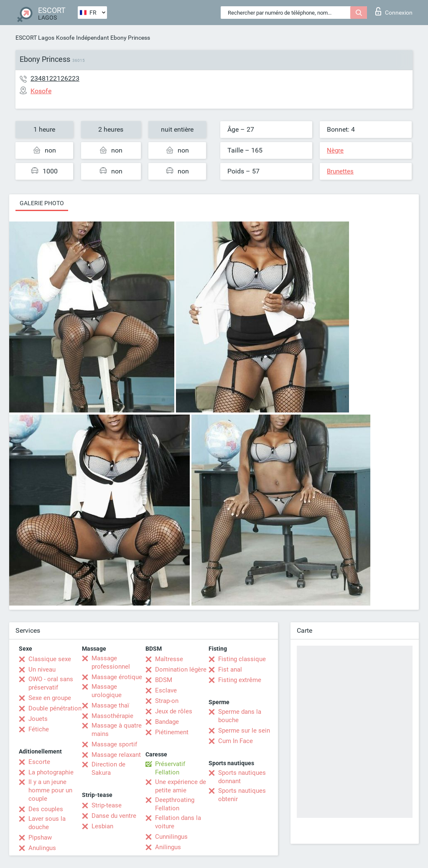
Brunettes (340, 171)
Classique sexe (50, 659)
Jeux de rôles (174, 711)
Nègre (335, 150)
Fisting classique (242, 659)
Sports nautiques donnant (242, 777)
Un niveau (42, 669)
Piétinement (172, 732)
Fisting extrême (240, 680)
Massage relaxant (116, 755)
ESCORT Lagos (35, 38)
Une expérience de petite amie (181, 786)
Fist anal (230, 669)
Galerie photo (42, 203)
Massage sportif (114, 744)
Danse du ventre (114, 816)
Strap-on (167, 701)
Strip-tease (107, 805)
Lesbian (102, 826)
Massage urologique (107, 691)
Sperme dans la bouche (240, 716)
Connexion (394, 11)
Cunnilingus (171, 837)
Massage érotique (117, 677)
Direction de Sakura (108, 769)
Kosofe (65, 38)
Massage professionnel (111, 662)
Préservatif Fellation (170, 768)
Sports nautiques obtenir (242, 795)
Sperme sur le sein (244, 731)
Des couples (46, 809)
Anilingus (168, 847)
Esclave (166, 690)
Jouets (38, 719)
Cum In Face (236, 741)
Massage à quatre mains (117, 730)
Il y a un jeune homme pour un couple (50, 790)
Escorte (39, 762)
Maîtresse (169, 659)
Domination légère (181, 669)
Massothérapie (112, 716)
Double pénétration (55, 708)
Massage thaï (110, 705)
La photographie (51, 772)
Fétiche (39, 729)
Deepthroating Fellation (175, 804)
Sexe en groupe (50, 698)
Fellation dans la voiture (178, 822)
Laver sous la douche (47, 823)
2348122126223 (55, 78)
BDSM (164, 680)
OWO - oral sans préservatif (51, 683)
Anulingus (42, 848)
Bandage (167, 722)
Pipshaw (40, 837)
